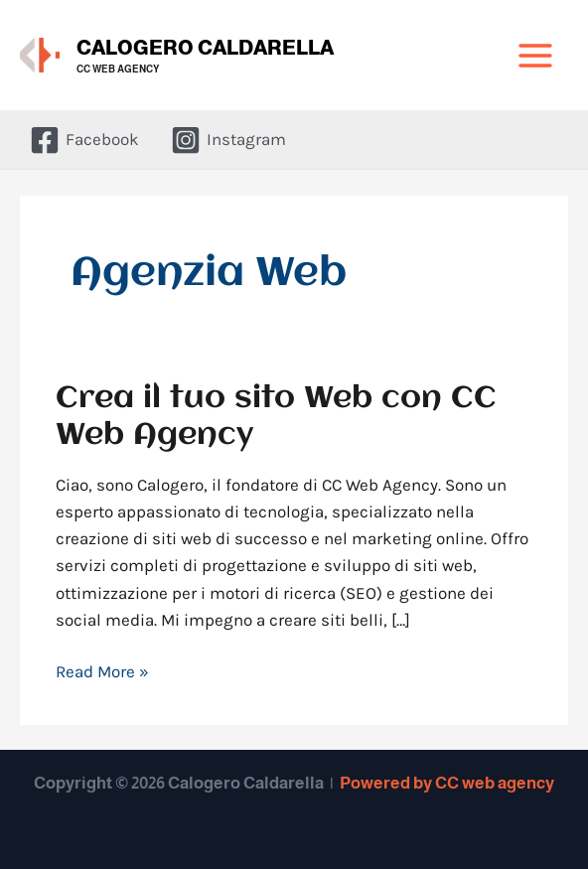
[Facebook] (84, 140)
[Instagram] (228, 140)
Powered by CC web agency (447, 783)
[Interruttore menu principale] (536, 56)
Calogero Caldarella (205, 48)
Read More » (102, 670)
